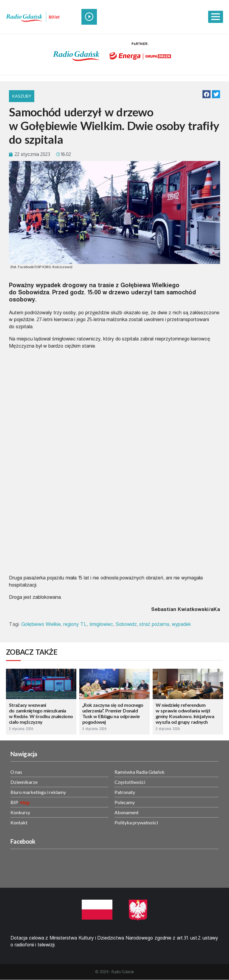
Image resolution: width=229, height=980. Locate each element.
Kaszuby (22, 96)
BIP (14, 802)
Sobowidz (126, 624)
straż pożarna (154, 624)
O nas (16, 772)
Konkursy (20, 812)
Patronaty (125, 792)
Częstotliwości (130, 782)
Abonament (127, 812)
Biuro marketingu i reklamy (38, 792)
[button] (206, 94)
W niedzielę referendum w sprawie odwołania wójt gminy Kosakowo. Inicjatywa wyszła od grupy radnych (185, 713)
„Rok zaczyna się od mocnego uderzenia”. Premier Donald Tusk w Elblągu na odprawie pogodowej (113, 713)
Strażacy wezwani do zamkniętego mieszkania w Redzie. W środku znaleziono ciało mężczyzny (41, 713)
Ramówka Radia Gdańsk (140, 772)
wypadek (181, 624)
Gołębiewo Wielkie (41, 624)
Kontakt (19, 822)
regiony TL (75, 624)
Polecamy (125, 802)
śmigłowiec (101, 624)
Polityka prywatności (136, 822)
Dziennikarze (24, 782)
